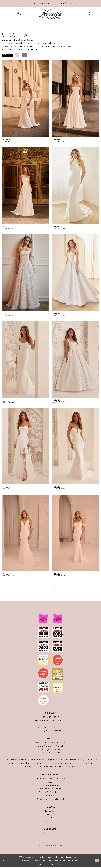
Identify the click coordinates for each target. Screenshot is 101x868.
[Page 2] (52, 589)
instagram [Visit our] (50, 814)
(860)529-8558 (65, 46)
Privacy (50, 796)
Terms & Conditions (50, 792)
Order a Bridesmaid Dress (50, 779)
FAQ (51, 782)
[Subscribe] (60, 833)
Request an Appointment (26, 49)
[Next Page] (55, 589)
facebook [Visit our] (50, 811)
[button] (9, 14)
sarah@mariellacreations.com (50, 721)
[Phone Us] (69, 3)
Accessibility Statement (50, 799)
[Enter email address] (50, 833)
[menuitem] (9, 14)
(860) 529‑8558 (50, 717)
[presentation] (25, 99)
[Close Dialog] (4, 861)
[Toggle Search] (91, 14)
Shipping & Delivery (50, 785)
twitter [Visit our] (50, 818)
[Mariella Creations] (51, 15)
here (59, 865)
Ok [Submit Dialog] (97, 861)
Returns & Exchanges (50, 789)
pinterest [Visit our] (51, 821)
